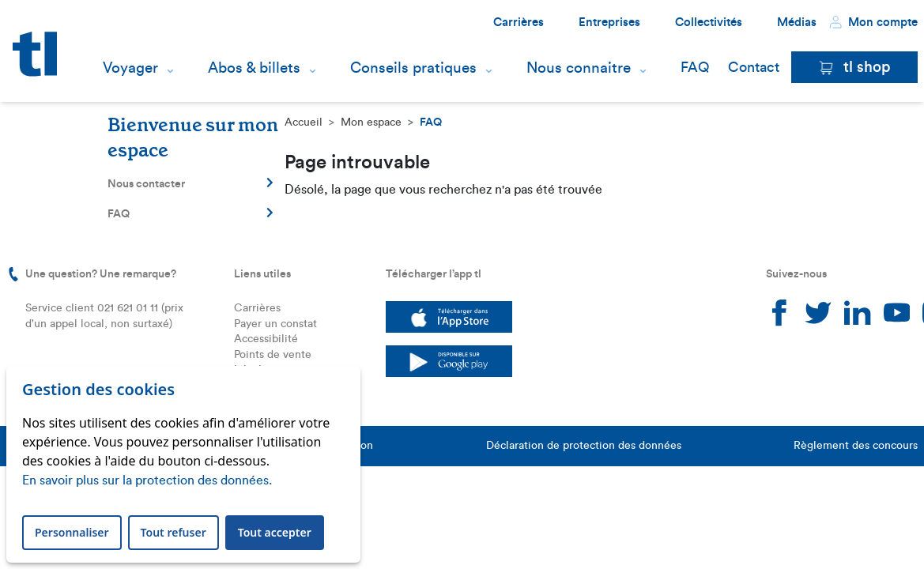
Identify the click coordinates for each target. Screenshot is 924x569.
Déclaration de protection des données (584, 446)
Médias (797, 23)
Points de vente (273, 355)
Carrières (519, 23)
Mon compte (873, 22)
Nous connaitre (579, 68)
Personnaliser (72, 532)
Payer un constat (275, 324)
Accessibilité (266, 339)
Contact (754, 67)
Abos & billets (254, 68)
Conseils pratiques (413, 68)
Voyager (130, 68)
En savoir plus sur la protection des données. (147, 480)
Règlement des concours (856, 446)
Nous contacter (190, 183)
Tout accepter (275, 532)
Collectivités (709, 23)
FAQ (695, 67)
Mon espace (371, 122)
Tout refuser (173, 532)
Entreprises (609, 23)
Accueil (304, 122)
